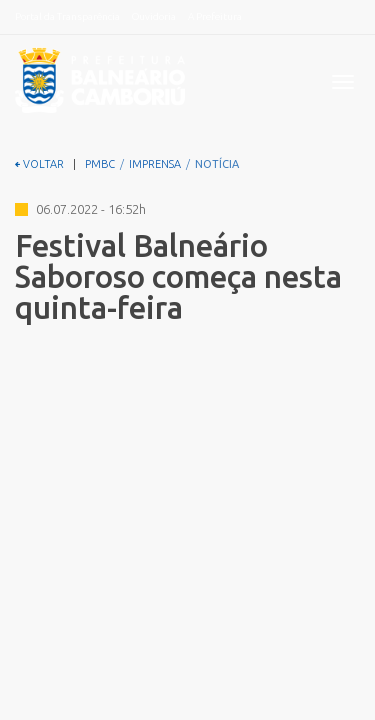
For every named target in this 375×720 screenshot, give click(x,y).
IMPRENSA (155, 164)
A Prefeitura (215, 16)
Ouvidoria (154, 16)
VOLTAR (39, 164)
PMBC (100, 164)
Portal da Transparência (67, 16)
